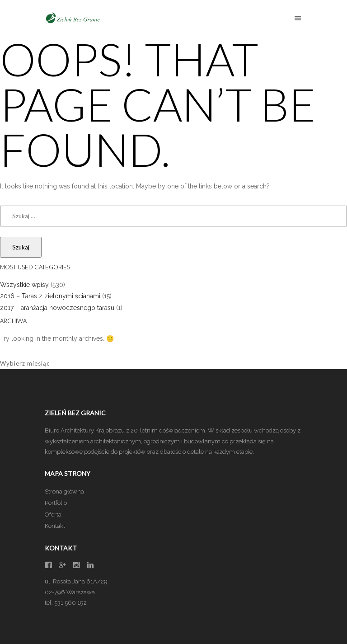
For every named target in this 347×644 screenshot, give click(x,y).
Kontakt (55, 526)
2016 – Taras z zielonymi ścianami (50, 296)
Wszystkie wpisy (24, 285)
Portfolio (56, 503)
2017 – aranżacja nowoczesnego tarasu (57, 308)
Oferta (53, 515)
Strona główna (64, 491)
